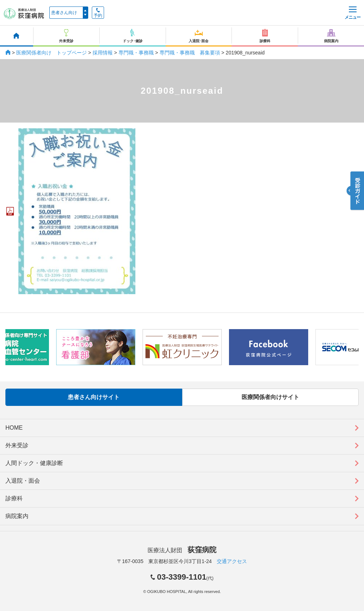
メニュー (352, 13)
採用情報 (103, 53)
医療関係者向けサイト (270, 397)
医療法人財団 (182, 550)
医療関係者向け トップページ (51, 53)
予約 (98, 13)
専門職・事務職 (136, 53)
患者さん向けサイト (94, 397)
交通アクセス (232, 561)
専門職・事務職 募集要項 (190, 53)
